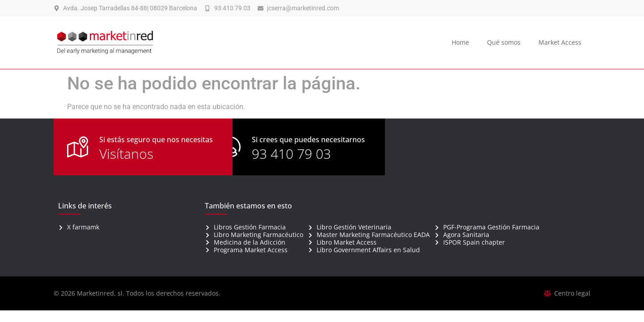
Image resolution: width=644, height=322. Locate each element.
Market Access (560, 42)
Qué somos (504, 42)
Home (460, 42)
